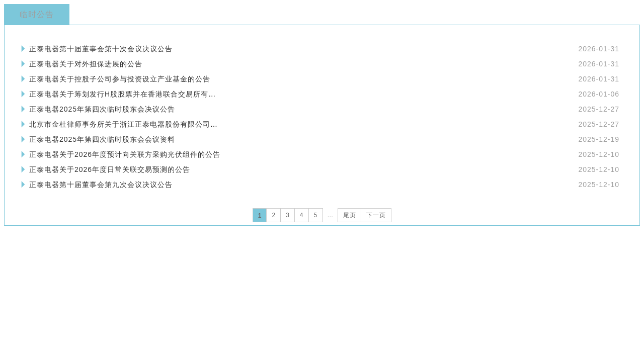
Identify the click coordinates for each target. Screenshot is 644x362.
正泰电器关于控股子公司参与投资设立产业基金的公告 (120, 79)
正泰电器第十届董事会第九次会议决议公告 (101, 185)
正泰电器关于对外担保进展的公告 (86, 64)
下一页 (376, 215)
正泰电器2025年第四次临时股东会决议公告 (102, 109)
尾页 (350, 215)
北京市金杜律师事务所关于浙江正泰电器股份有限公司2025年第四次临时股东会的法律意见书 (185, 124)
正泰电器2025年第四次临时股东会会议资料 (102, 139)
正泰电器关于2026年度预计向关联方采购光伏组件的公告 (125, 154)
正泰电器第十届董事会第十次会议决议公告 (101, 49)
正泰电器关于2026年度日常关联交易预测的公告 (110, 169)
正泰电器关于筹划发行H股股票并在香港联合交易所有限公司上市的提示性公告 (160, 94)
